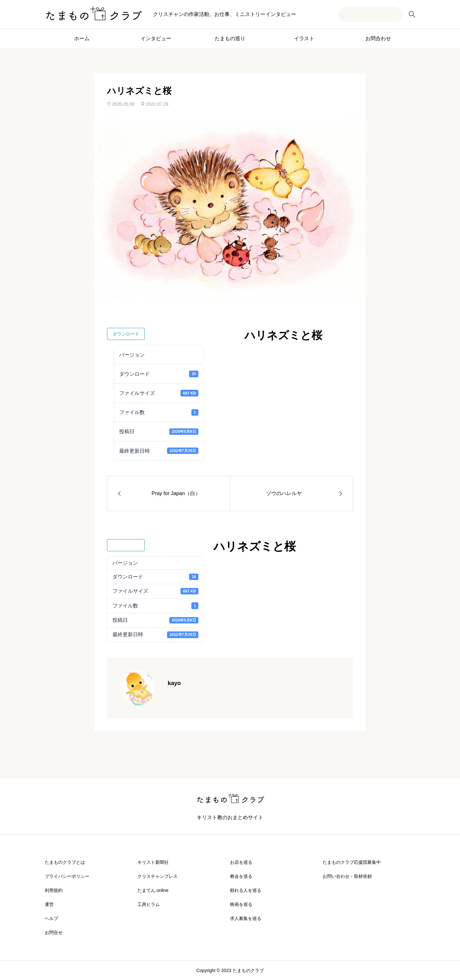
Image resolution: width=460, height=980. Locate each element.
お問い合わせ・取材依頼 (347, 876)
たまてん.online (153, 890)
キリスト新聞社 (153, 862)
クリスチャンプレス (157, 876)
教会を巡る (241, 876)
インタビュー (156, 38)
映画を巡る (241, 904)
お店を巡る (241, 862)
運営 (49, 904)
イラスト (304, 38)
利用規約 (54, 890)
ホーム (82, 38)
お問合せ (54, 932)
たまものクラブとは (65, 862)
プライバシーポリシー (67, 876)
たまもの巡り (230, 38)
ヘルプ (51, 918)
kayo (174, 683)
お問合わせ (378, 38)
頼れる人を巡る (246, 890)
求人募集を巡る (246, 918)
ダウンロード (126, 334)
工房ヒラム (149, 904)
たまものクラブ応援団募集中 (352, 862)
